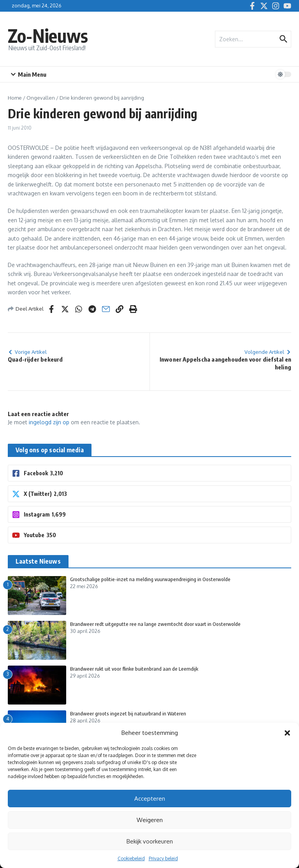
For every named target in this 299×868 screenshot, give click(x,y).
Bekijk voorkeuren (150, 841)
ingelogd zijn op (49, 422)
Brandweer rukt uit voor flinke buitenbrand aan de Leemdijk (134, 669)
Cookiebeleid (131, 858)
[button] (287, 733)
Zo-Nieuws (48, 36)
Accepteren (150, 799)
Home (15, 98)
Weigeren (150, 820)
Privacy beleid (163, 858)
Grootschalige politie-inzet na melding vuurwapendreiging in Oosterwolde (150, 579)
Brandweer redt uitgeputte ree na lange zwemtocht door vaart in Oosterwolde (155, 624)
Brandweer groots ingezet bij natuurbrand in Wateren (128, 713)
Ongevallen (41, 98)
